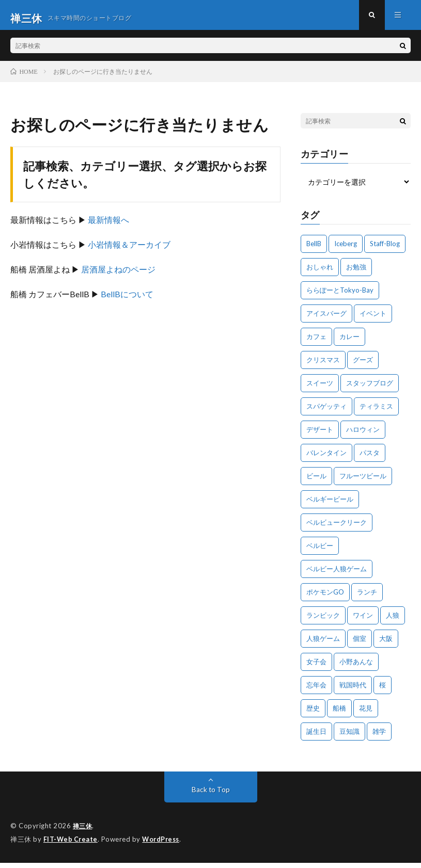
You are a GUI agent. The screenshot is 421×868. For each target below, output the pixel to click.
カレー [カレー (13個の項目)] (349, 343)
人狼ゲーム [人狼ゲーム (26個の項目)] (323, 645)
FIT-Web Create (71, 845)
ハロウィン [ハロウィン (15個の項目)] (363, 436)
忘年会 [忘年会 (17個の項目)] (316, 691)
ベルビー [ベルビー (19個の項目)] (320, 552)
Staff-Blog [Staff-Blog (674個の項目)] (385, 250)
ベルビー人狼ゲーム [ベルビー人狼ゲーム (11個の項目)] (337, 575)
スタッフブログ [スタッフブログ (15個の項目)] (370, 389)
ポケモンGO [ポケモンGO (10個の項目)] (325, 598)
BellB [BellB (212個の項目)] (314, 250)
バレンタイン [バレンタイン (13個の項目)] (326, 459)
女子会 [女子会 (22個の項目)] (316, 668)
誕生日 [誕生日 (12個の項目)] (316, 737)
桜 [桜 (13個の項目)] (383, 691)
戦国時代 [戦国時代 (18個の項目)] (353, 691)
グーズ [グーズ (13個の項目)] (363, 366)
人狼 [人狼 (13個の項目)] (393, 621)
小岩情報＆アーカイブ (129, 251)
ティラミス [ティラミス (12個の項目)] (376, 412)
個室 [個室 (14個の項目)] (360, 645)
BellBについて (127, 300)
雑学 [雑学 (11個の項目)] (379, 737)
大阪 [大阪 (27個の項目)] (386, 645)
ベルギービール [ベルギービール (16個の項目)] (330, 505)
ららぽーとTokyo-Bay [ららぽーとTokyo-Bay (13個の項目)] (340, 296)
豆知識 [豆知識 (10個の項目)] (349, 737)
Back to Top (210, 795)
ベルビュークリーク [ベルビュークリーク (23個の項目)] (337, 528)
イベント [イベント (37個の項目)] (373, 319)
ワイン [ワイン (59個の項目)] (363, 621)
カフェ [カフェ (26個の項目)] (316, 343)
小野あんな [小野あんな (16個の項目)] (356, 668)
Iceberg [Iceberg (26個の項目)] (346, 250)
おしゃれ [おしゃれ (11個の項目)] (320, 273)
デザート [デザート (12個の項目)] (320, 436)
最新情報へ (108, 226)
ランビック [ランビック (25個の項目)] (323, 621)
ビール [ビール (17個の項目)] (316, 482)
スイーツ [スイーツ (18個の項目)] (320, 389)
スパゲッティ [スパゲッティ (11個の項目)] (326, 412)
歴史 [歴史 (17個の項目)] (313, 714)
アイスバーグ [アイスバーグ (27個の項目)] (326, 319)
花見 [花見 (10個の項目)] (366, 714)
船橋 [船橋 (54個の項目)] (339, 714)
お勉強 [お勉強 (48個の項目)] (356, 273)
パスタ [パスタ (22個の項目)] (370, 459)
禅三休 (83, 832)
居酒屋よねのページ (118, 275)
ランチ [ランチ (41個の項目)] (367, 598)
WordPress (163, 845)
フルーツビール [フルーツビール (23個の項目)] (363, 482)
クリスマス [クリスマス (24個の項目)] (323, 366)
